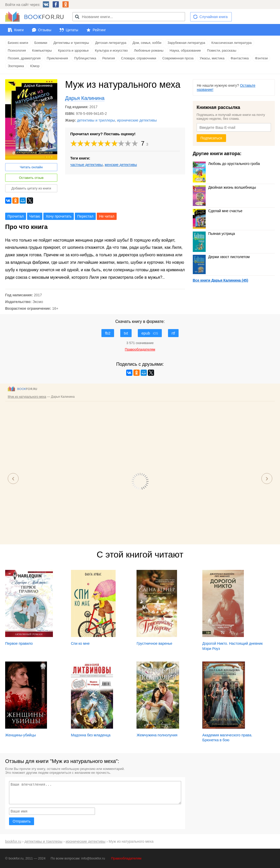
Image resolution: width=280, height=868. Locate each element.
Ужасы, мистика (212, 58)
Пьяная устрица (214, 234)
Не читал (107, 216)
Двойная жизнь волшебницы (224, 187)
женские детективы (121, 165)
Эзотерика (16, 66)
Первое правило (19, 643)
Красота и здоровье (73, 50)
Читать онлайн (31, 167)
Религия (109, 58)
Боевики (41, 43)
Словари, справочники (139, 58)
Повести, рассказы (222, 50)
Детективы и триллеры (71, 43)
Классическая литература (231, 43)
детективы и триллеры (96, 120)
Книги (19, 30)
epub (150, 333)
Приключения (57, 58)
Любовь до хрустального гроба (226, 164)
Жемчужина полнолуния (157, 735)
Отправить (22, 821)
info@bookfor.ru (93, 858)
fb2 (108, 333)
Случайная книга (214, 17)
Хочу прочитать (59, 216)
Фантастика (240, 58)
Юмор (35, 66)
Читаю (35, 216)
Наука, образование (185, 50)
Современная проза (178, 58)
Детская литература (111, 43)
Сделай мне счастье (218, 211)
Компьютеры (42, 50)
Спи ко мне (80, 643)
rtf (173, 333)
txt (126, 333)
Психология (17, 50)
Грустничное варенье (154, 643)
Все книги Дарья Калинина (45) (221, 280)
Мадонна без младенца (91, 735)
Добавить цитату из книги (31, 188)
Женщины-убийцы (21, 735)
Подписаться (211, 138)
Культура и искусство (111, 50)
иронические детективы (137, 120)
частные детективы (86, 165)
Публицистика (85, 58)
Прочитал (16, 216)
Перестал (85, 216)
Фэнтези (261, 58)
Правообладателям (126, 858)
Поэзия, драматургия (24, 58)
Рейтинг (99, 30)
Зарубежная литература (186, 43)
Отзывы (45, 30)
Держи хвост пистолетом (221, 257)
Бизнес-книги (18, 43)
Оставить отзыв (31, 178)
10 (135, 143)
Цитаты (72, 30)
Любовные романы (149, 50)
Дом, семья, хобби (147, 43)
